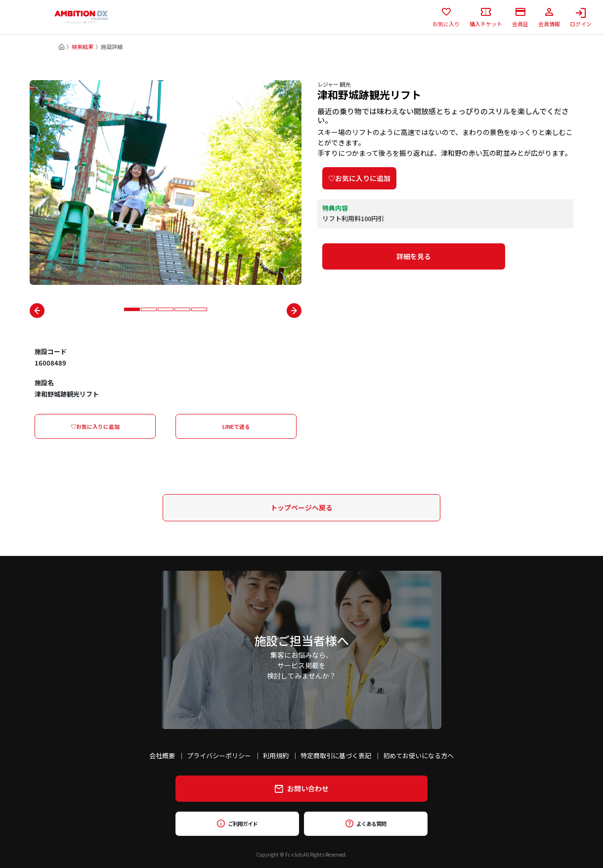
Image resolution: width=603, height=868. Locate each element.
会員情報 (549, 17)
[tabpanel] (166, 183)
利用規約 (276, 755)
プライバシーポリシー (219, 755)
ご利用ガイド (237, 823)
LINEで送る (236, 426)
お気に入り (446, 17)
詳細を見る (414, 256)
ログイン (581, 17)
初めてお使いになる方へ (418, 755)
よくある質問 (366, 823)
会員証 (520, 17)
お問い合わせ (302, 788)
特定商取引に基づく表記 (336, 755)
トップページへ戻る (301, 507)
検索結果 (83, 46)
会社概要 (162, 755)
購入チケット (486, 17)
